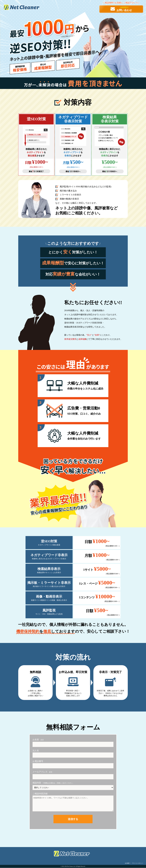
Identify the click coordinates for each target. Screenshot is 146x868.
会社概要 (127, 863)
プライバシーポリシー (137, 863)
